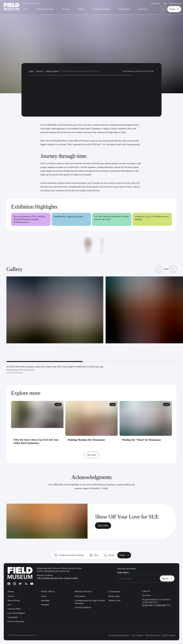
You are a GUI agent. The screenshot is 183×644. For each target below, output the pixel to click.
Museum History (14, 600)
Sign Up (168, 578)
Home (31, 69)
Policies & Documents (16, 621)
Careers (44, 596)
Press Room (146, 595)
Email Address (123, 572)
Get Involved (124, 9)
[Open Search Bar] (163, 9)
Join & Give (143, 9)
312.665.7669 (160, 605)
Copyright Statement (169, 635)
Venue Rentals (80, 596)
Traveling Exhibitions (83, 607)
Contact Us (146, 591)
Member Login (176, 3)
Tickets (175, 9)
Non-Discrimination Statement (119, 635)
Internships (45, 600)
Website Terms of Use (152, 635)
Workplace (45, 605)
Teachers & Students (101, 9)
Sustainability (13, 617)
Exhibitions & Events (45, 9)
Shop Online (103, 526)
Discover (66, 9)
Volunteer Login (114, 600)
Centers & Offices (14, 609)
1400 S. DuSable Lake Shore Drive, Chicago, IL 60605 (57, 578)
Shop (165, 3)
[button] (159, 269)
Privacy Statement (137, 635)
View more (91, 455)
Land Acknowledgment (16, 613)
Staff (9, 605)
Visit (25, 9)
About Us (11, 596)
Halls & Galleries (52, 69)
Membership (156, 3)
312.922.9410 (147, 605)
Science (81, 9)
